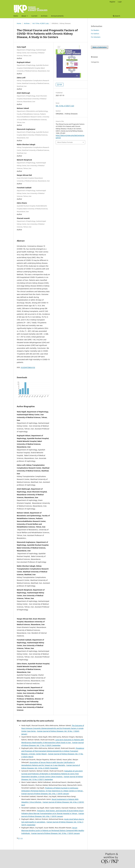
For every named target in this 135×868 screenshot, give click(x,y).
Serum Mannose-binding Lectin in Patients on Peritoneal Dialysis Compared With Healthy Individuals (53, 830)
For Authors (95, 34)
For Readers (95, 30)
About (24, 16)
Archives (44, 16)
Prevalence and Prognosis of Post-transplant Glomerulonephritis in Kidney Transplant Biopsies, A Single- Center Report (53, 751)
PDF (60, 85)
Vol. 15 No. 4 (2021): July (41, 23)
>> (22, 838)
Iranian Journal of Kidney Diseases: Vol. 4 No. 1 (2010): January (45, 794)
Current (34, 16)
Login (120, 2)
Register (112, 2)
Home (16, 16)
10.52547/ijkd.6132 (28, 367)
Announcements (57, 16)
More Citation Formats (65, 142)
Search (117, 16)
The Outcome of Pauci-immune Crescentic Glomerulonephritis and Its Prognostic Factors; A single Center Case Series (53, 728)
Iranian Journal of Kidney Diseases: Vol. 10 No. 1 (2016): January (56, 833)
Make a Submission (100, 47)
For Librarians (96, 37)
